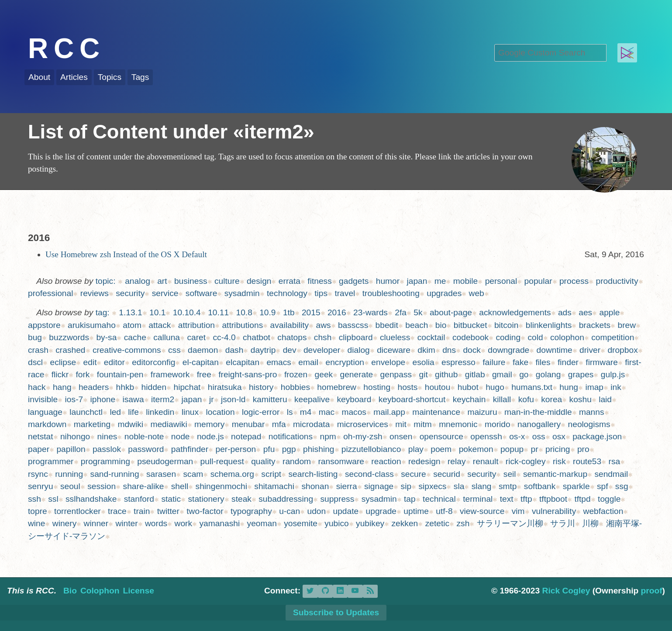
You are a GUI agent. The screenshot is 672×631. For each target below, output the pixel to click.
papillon (71, 449)
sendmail (611, 474)
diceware (394, 350)
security (130, 293)
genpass (396, 374)
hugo (495, 387)
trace (117, 511)
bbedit (387, 325)
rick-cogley (526, 461)
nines (107, 436)
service (165, 293)
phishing (319, 449)
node (181, 436)
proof (652, 591)
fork (83, 374)
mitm (423, 424)
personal (501, 281)
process (574, 281)
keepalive (312, 399)
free (204, 374)
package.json (597, 436)
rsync (38, 474)
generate (357, 374)
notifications (291, 436)
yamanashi (219, 523)
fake (520, 362)
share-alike (144, 486)
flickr (60, 374)
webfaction (603, 511)
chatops (292, 337)
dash (234, 350)
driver (590, 350)
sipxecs (432, 486)
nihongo (75, 436)
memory (209, 424)
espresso (458, 362)
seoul (70, 486)
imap (594, 387)
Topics (110, 77)
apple (610, 312)
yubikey (370, 523)
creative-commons (127, 350)
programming (105, 461)
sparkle (576, 486)
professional (50, 293)
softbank (540, 486)
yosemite (301, 523)
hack (37, 387)
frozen (296, 374)
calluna (167, 337)
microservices (363, 424)
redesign (424, 461)
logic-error (261, 412)
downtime (555, 350)
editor (114, 362)
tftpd (582, 499)
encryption (345, 362)
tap (410, 499)
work (184, 523)
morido (498, 424)
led (115, 412)
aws (323, 325)
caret (196, 337)
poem (441, 449)
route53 (587, 461)
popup (512, 449)
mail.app (389, 412)
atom (132, 325)
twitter (168, 511)
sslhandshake (91, 499)
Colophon (100, 591)
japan (417, 281)
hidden (154, 387)
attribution (196, 325)
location (220, 412)
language (45, 412)
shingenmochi (221, 486)
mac (327, 412)
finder (568, 362)
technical (439, 499)
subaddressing (286, 499)
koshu (581, 399)
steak (241, 499)
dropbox (622, 350)
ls (290, 412)
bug (35, 337)
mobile (466, 281)
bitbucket (470, 325)
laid (605, 399)
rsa (615, 461)
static (171, 499)
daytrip (263, 350)
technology (287, 293)
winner (96, 523)
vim (518, 511)
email (308, 362)
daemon (203, 350)
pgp (289, 449)
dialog (359, 350)
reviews (95, 293)
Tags (140, 77)
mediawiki (169, 424)
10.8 (244, 312)
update (346, 511)
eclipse (63, 362)
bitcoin (506, 325)
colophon (567, 337)
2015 (311, 312)
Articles (74, 77)
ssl (53, 499)
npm (328, 436)
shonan (315, 486)
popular (538, 281)
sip (406, 486)
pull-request (222, 461)
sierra (347, 486)
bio (441, 325)
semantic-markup (555, 474)
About (39, 77)
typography (251, 511)
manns (592, 412)
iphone (103, 399)
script (271, 474)
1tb (289, 312)
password (146, 449)
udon (317, 511)
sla (459, 486)
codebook (470, 337)
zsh (463, 523)
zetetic (437, 523)
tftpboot (553, 499)
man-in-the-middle (538, 412)
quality (263, 461)
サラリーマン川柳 (510, 523)
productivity (617, 281)
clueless (395, 337)
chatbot (257, 337)
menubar (248, 424)
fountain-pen (120, 374)
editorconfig (153, 362)
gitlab (475, 374)
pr (535, 449)
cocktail (431, 337)
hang (62, 387)
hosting (377, 387)
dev (290, 350)
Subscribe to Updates (336, 612)
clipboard (356, 337)
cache (135, 337)
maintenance (436, 412)
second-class (369, 474)
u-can (289, 511)
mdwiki (130, 424)
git (423, 374)
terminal (478, 499)
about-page (451, 312)
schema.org (232, 474)
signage (379, 486)
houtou (438, 387)
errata (289, 281)
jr (212, 399)
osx (559, 436)
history (261, 387)
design (259, 281)
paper (39, 449)
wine (36, 523)
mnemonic (458, 424)
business (191, 281)
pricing (558, 449)
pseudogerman (165, 461)
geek (324, 374)
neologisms (589, 424)
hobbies (295, 387)
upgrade (381, 511)
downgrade (508, 350)
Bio (70, 591)
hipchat (187, 387)
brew (627, 325)
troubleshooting (391, 293)
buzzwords (69, 337)
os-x (517, 436)
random (297, 461)
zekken (405, 523)
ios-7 (74, 399)
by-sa (106, 337)
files (543, 362)
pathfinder (190, 449)
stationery (206, 499)
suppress (337, 499)
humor (388, 281)
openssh (486, 436)
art (162, 281)
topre (38, 511)
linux (190, 412)
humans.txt (532, 387)
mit (401, 424)
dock (472, 350)
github (446, 374)
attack (160, 325)
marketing (92, 424)
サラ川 (563, 523)
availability (290, 325)
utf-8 (444, 511)
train (142, 511)
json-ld (233, 399)
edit (90, 362)
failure (494, 362)
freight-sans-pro (248, 374)
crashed (70, 350)
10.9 (267, 312)
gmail (502, 374)
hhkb (125, 387)
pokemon (476, 449)
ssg (622, 486)
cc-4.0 (224, 337)
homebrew (337, 387)
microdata (311, 424)
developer (322, 350)
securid (447, 474)
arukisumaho (92, 325)
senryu (41, 486)
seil (510, 474)
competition (613, 337)
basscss (353, 325)
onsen (401, 436)
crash (38, 350)
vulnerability (554, 511)
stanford (139, 499)
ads (565, 312)
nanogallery (539, 424)
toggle (609, 499)
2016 (337, 312)
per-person (236, 449)
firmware (602, 362)
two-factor (205, 511)
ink (616, 387)
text (507, 499)
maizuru (482, 412)
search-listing (313, 474)
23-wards (370, 312)
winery (64, 523)
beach (417, 325)
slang (482, 486)
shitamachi (274, 486)
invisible (43, 399)
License (138, 591)
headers (94, 387)
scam (193, 474)
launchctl (86, 412)
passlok (107, 449)
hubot (468, 387)
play (416, 449)
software (202, 293)
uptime (416, 511)
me (440, 281)
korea (551, 399)
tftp (526, 499)
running (69, 474)
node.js (210, 436)
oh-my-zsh (363, 436)
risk (559, 461)
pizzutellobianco (371, 449)
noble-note (144, 436)
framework (170, 374)
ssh (34, 499)
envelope (388, 362)
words (156, 523)
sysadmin (242, 293)
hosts (408, 387)
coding (508, 337)
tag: (103, 312)
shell (180, 486)
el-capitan (201, 362)
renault (486, 461)
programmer (51, 461)
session (102, 486)
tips (321, 293)
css (174, 350)
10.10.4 (187, 312)
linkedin (160, 412)
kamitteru (270, 399)
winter (126, 523)
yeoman (262, 523)
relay (457, 461)
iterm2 (163, 399)
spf (603, 486)
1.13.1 (130, 312)
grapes (581, 374)
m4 (306, 412)
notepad (246, 436)
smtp (508, 486)
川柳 (590, 523)
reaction (386, 461)
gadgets (354, 281)
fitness (319, 281)
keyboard (354, 399)
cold (535, 337)
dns (449, 350)
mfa (279, 424)
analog (138, 281)
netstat (41, 436)
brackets (595, 325)
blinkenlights (549, 325)
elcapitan (243, 362)
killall (502, 399)
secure (414, 474)
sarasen (161, 474)
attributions (242, 325)
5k (418, 312)
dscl (35, 362)
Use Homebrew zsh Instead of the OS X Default (126, 254)
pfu (269, 449)
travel (345, 293)
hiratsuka (225, 387)
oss (539, 436)
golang (548, 374)
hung (569, 387)
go (524, 374)
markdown (47, 424)
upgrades (444, 293)
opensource (441, 436)
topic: (106, 281)
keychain (469, 399)
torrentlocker (78, 511)
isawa (133, 399)
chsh (323, 337)
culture (227, 281)
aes (585, 312)
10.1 (157, 312)
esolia (424, 362)
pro (583, 449)
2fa (401, 312)
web (477, 293)
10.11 (218, 312)
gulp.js (613, 374)
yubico (336, 523)
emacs (279, 362)
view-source (482, 511)
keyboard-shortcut (412, 399)
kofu (526, 399)
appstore (44, 325)
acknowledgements (515, 312)
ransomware (341, 461)
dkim (426, 350)
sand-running (115, 474)
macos (354, 412)
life (133, 412)
